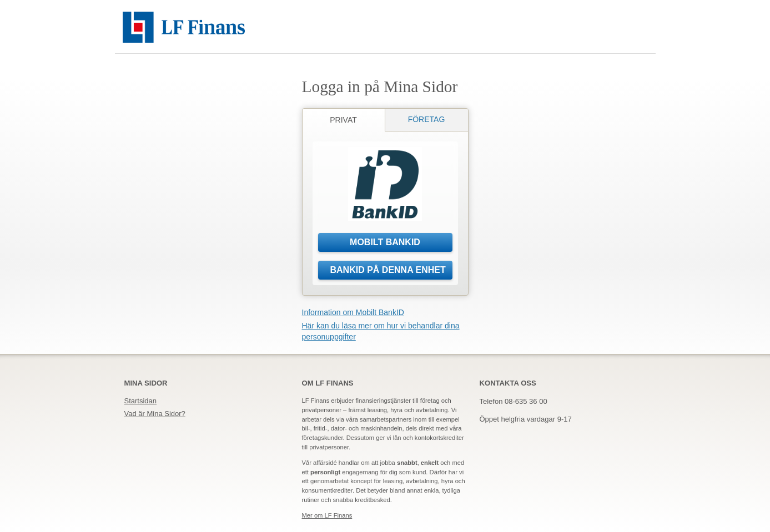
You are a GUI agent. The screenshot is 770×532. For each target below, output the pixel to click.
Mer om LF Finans (327, 515)
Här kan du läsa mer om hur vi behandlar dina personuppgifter (381, 331)
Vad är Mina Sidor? (155, 414)
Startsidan (141, 401)
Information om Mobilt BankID (353, 312)
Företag (427, 119)
